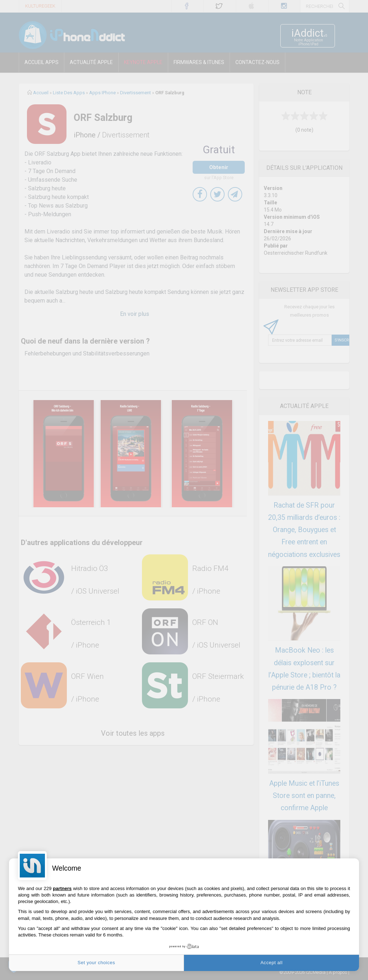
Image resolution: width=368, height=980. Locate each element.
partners (62, 888)
